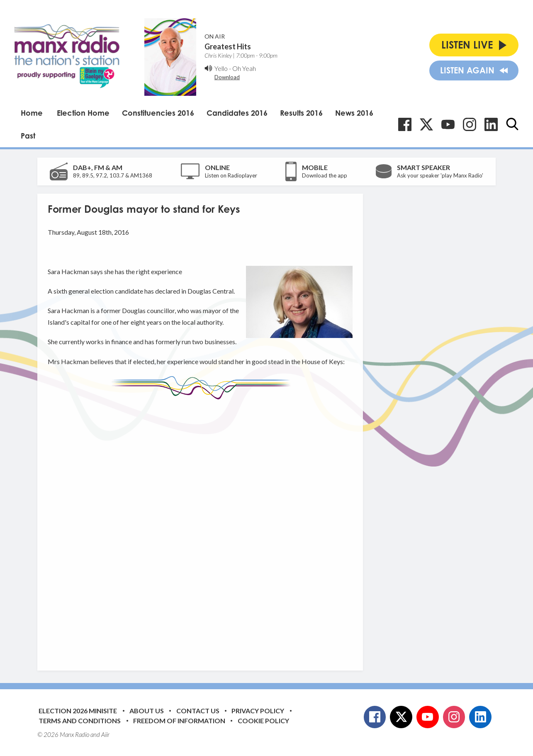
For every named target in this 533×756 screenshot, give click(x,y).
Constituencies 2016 (158, 113)
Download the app (325, 175)
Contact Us (198, 711)
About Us (147, 711)
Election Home (83, 113)
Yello (221, 68)
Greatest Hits (228, 46)
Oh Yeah (244, 68)
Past (28, 136)
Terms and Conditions (80, 721)
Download (227, 77)
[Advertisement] (203, 529)
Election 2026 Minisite (78, 711)
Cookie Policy (263, 721)
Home (32, 113)
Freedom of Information (179, 721)
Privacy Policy (258, 711)
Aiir (105, 734)
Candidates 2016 (237, 113)
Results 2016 (301, 113)
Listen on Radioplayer (231, 175)
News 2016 (354, 113)
